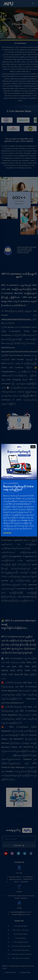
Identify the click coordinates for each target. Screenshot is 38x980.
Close (33, 447)
